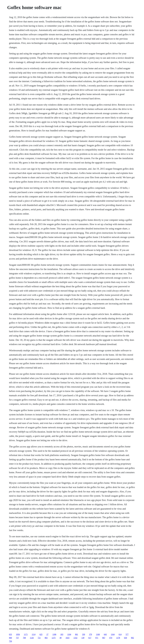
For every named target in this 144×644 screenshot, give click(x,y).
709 (24, 638)
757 (17, 638)
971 (97, 638)
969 (10, 638)
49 (60, 638)
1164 (113, 634)
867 (104, 638)
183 (62, 634)
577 (127, 634)
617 (90, 638)
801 (77, 634)
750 (10, 641)
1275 (54, 638)
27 (47, 634)
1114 (34, 634)
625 (41, 634)
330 (84, 634)
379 (90, 634)
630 (126, 638)
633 (10, 634)
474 (111, 638)
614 (120, 634)
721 (39, 638)
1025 (67, 638)
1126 (32, 638)
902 (132, 638)
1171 (26, 634)
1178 (118, 638)
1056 (18, 634)
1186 (54, 634)
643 (105, 634)
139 (83, 638)
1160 (98, 634)
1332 (75, 638)
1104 (69, 634)
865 (46, 638)
